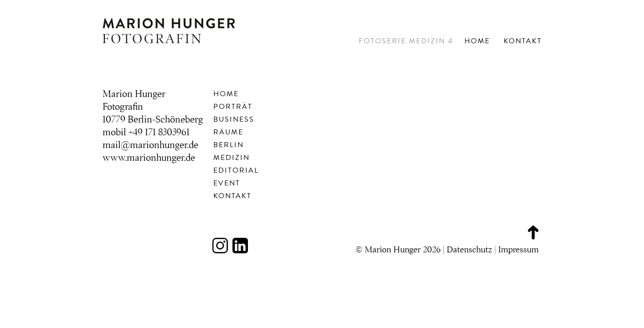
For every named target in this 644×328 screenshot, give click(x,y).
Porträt (233, 107)
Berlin (229, 145)
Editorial (236, 170)
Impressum (518, 250)
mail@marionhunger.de (150, 145)
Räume (228, 132)
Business (234, 119)
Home (477, 41)
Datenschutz (469, 250)
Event (227, 183)
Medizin (232, 158)
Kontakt (523, 41)
